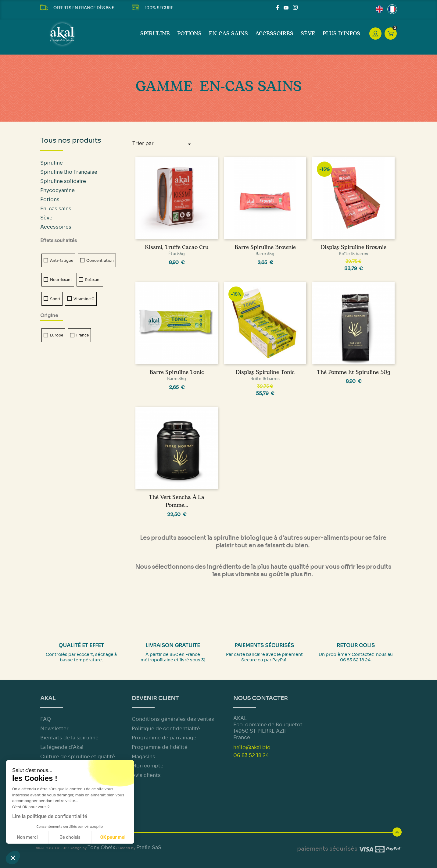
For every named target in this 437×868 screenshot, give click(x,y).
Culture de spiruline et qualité (78, 757)
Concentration (100, 260)
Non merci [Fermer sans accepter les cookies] (27, 837)
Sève (308, 34)
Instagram (295, 7)
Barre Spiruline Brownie (265, 247)
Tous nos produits (71, 140)
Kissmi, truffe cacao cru (177, 247)
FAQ (46, 719)
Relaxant (93, 280)
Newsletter (54, 729)
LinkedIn (303, 7)
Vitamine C (84, 299)
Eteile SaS (149, 847)
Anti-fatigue (62, 260)
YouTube (286, 7)
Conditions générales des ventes (173, 719)
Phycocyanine (57, 190)
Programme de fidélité (160, 747)
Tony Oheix (101, 847)
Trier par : (163, 144)
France (82, 335)
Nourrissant (61, 280)
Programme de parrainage (164, 738)
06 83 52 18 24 (251, 755)
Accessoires (274, 34)
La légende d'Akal (62, 747)
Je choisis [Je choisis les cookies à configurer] (70, 837)
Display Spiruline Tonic (265, 372)
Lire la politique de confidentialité (50, 816)
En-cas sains (228, 34)
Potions (189, 34)
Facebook (279, 7)
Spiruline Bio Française (69, 172)
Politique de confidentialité (166, 729)
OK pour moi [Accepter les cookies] (113, 837)
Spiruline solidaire (63, 181)
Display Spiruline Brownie (354, 247)
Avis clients (146, 775)
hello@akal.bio (252, 747)
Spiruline (155, 34)
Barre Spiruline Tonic (177, 372)
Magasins (143, 757)
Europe (57, 335)
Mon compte (148, 766)
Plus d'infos (341, 34)
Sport (55, 299)
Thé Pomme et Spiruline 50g (353, 372)
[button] (13, 858)
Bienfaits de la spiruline (69, 738)
